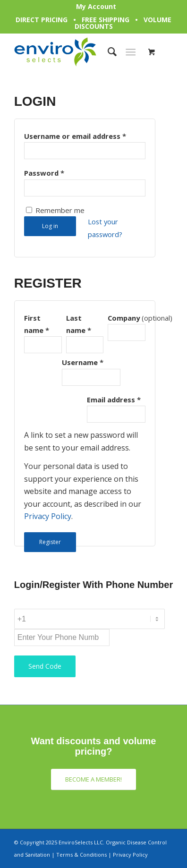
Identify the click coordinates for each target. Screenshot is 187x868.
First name (37, 324)
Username (83, 362)
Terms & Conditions (81, 855)
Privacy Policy (48, 516)
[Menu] (131, 52)
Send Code (45, 666)
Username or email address (75, 136)
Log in (50, 226)
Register (50, 542)
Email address (114, 400)
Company (127, 318)
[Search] (107, 52)
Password (44, 173)
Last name (79, 324)
